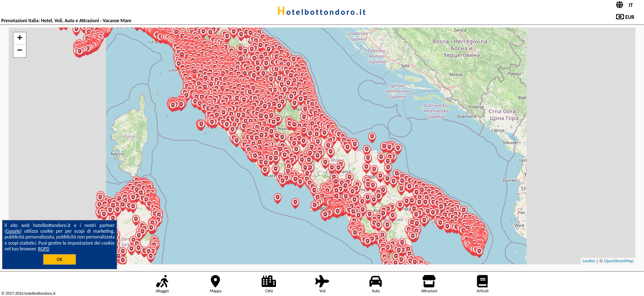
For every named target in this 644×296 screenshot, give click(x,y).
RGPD (44, 249)
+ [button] (20, 39)
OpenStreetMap (619, 261)
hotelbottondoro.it (322, 12)
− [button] (20, 51)
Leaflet (589, 261)
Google (13, 231)
